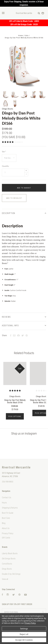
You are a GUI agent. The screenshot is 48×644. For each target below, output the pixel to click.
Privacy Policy (8, 533)
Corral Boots (7, 564)
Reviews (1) (19, 142)
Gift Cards (6, 538)
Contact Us (7, 498)
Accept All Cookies (24, 640)
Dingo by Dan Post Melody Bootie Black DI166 (15, 401)
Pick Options (15, 416)
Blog (4, 523)
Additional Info (24, 326)
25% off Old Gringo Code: (22, 24)
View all (5, 579)
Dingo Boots (7, 109)
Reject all (24, 634)
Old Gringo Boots (9, 559)
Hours (4, 503)
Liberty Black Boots (10, 553)
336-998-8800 (8, 482)
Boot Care (6, 518)
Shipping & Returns (10, 508)
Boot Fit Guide (8, 513)
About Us (6, 528)
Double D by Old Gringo (11, 574)
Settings (24, 629)
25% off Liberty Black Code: (22, 21)
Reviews (24, 317)
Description (24, 213)
